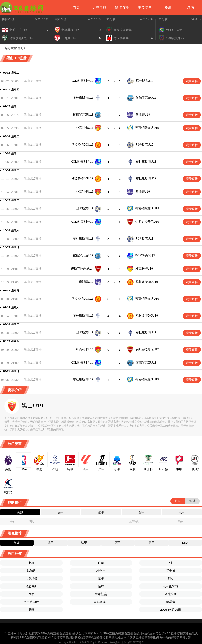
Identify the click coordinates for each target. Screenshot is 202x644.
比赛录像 (31, 578)
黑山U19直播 (33, 81)
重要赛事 (145, 7)
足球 (101, 586)
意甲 (101, 578)
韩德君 (31, 571)
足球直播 (99, 7)
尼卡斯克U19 (145, 81)
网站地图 (138, 642)
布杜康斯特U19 (83, 98)
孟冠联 (111, 19)
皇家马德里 (101, 602)
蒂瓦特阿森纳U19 (147, 128)
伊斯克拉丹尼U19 (147, 222)
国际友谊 (8, 19)
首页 (76, 7)
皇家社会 (101, 594)
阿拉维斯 (171, 594)
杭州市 (101, 571)
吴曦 (31, 610)
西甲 (31, 594)
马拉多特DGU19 (83, 145)
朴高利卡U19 (85, 128)
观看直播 (192, 81)
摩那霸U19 (143, 114)
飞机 (171, 563)
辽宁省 (171, 571)
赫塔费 (171, 602)
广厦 (101, 563)
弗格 (31, 563)
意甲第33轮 (171, 586)
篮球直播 (122, 7)
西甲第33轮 (31, 602)
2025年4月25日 (171, 610)
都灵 (171, 578)
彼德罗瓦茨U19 (146, 98)
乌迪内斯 (31, 586)
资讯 (168, 7)
